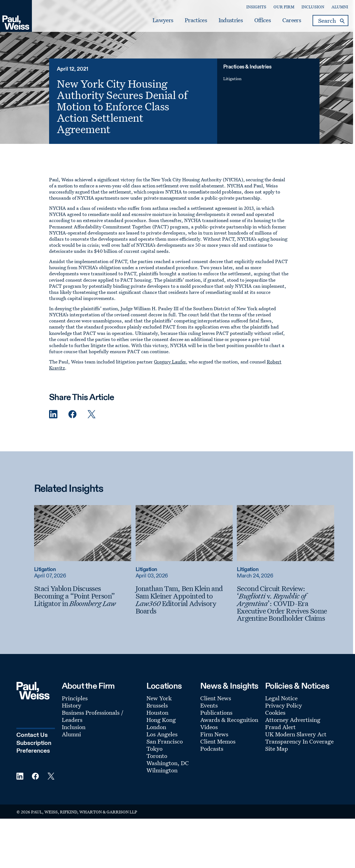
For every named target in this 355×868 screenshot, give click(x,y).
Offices (256, 22)
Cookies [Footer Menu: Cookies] (275, 721)
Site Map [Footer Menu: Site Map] (277, 757)
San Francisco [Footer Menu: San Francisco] (165, 750)
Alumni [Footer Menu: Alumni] (71, 742)
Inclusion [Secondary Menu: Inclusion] (306, 9)
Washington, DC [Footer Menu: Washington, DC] (168, 771)
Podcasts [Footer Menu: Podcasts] (212, 757)
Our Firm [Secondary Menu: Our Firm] (277, 9)
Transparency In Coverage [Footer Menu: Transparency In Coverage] (299, 750)
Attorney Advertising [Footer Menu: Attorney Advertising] (293, 728)
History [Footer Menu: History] (72, 714)
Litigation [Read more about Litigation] (47, 578)
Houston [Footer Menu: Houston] (157, 721)
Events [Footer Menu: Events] (209, 714)
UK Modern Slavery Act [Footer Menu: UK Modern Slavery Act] (296, 742)
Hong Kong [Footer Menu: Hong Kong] (161, 728)
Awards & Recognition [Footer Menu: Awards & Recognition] (229, 728)
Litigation (234, 87)
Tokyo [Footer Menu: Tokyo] (154, 757)
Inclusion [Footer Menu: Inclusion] (74, 735)
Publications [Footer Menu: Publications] (216, 721)
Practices (189, 22)
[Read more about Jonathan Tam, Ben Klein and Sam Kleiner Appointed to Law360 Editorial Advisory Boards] (186, 541)
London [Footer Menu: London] (156, 735)
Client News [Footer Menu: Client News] (216, 706)
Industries (224, 22)
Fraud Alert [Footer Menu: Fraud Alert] (280, 735)
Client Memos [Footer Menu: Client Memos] (218, 750)
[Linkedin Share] (53, 423)
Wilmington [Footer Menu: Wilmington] (162, 778)
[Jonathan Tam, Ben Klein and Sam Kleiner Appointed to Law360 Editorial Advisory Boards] (186, 608)
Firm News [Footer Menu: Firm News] (214, 742)
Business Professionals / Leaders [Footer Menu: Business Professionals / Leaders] (93, 724)
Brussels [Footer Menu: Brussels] (157, 714)
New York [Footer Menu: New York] (159, 706)
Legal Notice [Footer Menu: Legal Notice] (281, 706)
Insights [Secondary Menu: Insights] (249, 9)
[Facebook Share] (72, 423)
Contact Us (32, 743)
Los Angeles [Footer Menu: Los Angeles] (162, 742)
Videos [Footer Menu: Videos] (209, 735)
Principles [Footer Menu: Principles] (75, 706)
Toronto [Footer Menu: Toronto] (157, 764)
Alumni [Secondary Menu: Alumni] (333, 9)
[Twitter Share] (92, 423)
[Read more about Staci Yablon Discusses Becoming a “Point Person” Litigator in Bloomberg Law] (85, 541)
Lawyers (156, 22)
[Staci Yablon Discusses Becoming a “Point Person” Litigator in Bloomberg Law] (85, 604)
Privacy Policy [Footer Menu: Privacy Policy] (284, 714)
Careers (285, 22)
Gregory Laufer (170, 370)
